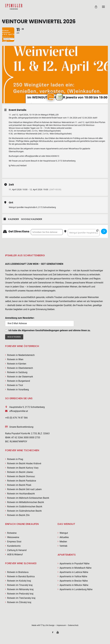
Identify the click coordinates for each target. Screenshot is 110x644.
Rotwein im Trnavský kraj (20, 585)
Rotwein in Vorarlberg (18, 390)
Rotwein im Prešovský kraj (20, 594)
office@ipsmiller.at (19, 411)
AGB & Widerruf (15, 554)
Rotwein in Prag (15, 459)
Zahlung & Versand (17, 550)
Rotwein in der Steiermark (20, 377)
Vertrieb (63, 546)
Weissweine (13, 537)
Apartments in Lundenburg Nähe (76, 589)
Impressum (61, 625)
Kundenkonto (14, 546)
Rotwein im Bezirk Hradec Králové (24, 463)
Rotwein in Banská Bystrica (21, 576)
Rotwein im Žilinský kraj (19, 602)
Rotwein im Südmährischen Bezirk (24, 511)
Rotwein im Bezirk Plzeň (19, 485)
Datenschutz (73, 625)
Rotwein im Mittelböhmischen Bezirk (26, 502)
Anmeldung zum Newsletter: (40, 321)
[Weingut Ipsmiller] (14, 7)
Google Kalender (32, 219)
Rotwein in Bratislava (18, 572)
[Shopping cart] (95, 7)
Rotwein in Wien (15, 359)
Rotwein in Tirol (15, 385)
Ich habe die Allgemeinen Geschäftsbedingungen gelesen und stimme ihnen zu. (50, 330)
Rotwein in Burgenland (19, 381)
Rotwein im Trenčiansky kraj (21, 598)
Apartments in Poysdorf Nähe (74, 564)
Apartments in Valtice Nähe (73, 576)
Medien (63, 542)
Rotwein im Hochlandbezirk (21, 494)
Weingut (64, 533)
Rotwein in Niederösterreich (21, 355)
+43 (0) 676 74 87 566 (16, 418)
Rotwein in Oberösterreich (20, 368)
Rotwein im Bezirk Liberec (20, 472)
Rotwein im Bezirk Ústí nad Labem (24, 489)
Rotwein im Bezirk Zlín (18, 515)
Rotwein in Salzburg (17, 372)
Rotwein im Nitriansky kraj (20, 589)
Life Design (50, 625)
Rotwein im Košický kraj (19, 581)
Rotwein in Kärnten (17, 364)
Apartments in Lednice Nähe (74, 572)
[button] (103, 7)
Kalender (13, 219)
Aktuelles (64, 537)
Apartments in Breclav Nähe (74, 581)
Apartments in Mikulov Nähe (74, 585)
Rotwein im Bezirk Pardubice (22, 481)
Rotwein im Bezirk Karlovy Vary (23, 468)
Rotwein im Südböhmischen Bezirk (25, 507)
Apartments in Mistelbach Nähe (75, 568)
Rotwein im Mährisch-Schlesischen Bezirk (28, 498)
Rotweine (12, 533)
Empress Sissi (14, 542)
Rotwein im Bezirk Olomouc (21, 476)
